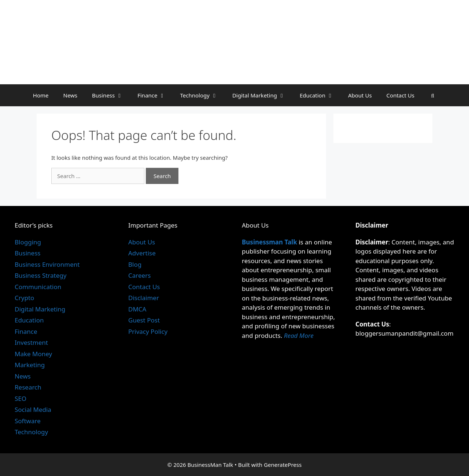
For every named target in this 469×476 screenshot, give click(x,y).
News (70, 95)
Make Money (33, 354)
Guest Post (144, 320)
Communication (38, 287)
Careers (139, 275)
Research (28, 387)
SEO (21, 398)
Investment (31, 342)
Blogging (28, 242)
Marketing (30, 365)
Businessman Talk (269, 242)
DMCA (137, 309)
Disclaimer (144, 298)
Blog (135, 264)
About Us (360, 95)
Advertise (142, 253)
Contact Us (400, 95)
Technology (203, 95)
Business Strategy (40, 275)
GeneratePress (283, 465)
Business (111, 95)
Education (320, 95)
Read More (299, 335)
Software (28, 421)
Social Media (33, 409)
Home (41, 95)
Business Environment (47, 264)
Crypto (24, 298)
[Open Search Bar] (433, 95)
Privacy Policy (148, 331)
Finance (155, 95)
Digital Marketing (262, 95)
